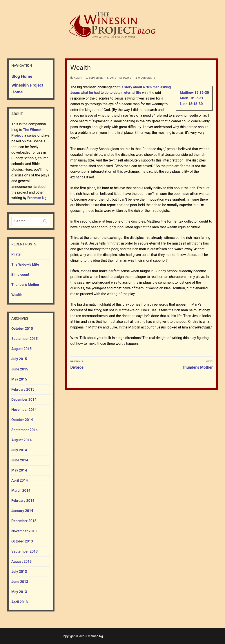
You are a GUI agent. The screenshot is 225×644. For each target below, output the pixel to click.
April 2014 (20, 480)
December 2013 (24, 521)
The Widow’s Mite (25, 264)
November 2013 (24, 531)
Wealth (17, 295)
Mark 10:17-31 (191, 98)
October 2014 (22, 420)
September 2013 (25, 551)
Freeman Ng (37, 198)
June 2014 (20, 460)
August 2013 (22, 561)
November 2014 (24, 410)
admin (76, 78)
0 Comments (145, 78)
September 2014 (25, 430)
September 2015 (25, 339)
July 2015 (19, 359)
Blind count (20, 275)
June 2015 (20, 369)
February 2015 (23, 389)
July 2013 (19, 572)
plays (125, 78)
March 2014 (21, 491)
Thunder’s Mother (25, 285)
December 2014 (24, 400)
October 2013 (22, 541)
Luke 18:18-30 (191, 104)
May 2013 (19, 592)
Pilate (16, 254)
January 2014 (22, 511)
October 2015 (22, 329)
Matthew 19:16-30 (194, 93)
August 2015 (22, 349)
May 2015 (19, 379)
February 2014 (23, 501)
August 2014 (22, 440)
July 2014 (19, 450)
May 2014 (19, 470)
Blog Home (22, 76)
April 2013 (20, 602)
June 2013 (20, 582)
